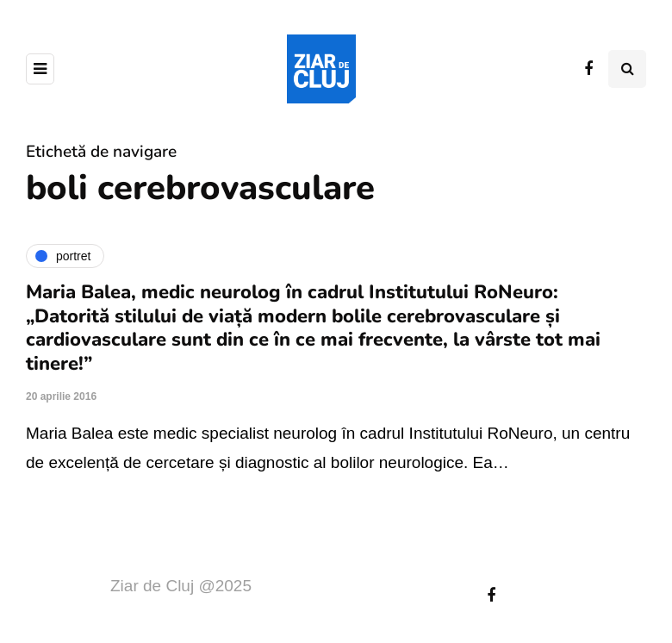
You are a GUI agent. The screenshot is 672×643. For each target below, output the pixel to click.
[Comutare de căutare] (627, 69)
